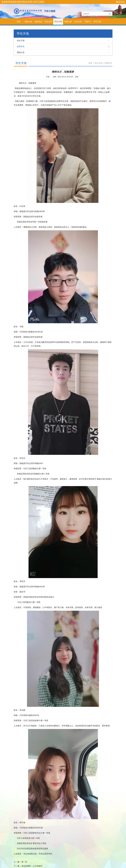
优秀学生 (21, 46)
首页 (19, 22)
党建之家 (68, 22)
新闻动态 (38, 22)
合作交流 (78, 22)
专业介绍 (48, 22)
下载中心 (88, 22)
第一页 (24, 862)
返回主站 (120, 2)
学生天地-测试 (98, 23)
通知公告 (29, 22)
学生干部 (21, 41)
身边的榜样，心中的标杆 (32, 866)
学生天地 (58, 22)
